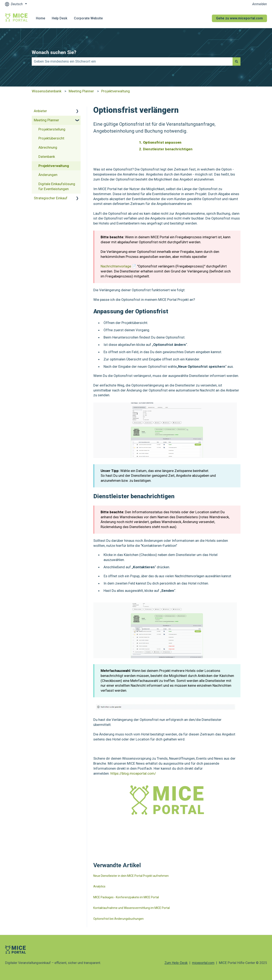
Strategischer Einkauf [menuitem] (51, 198)
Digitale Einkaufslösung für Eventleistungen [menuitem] (57, 186)
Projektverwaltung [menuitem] (54, 166)
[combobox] (132, 61)
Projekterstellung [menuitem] (52, 129)
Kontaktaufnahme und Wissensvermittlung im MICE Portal (132, 908)
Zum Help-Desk (176, 963)
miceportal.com (203, 963)
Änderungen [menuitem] (48, 175)
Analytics (99, 886)
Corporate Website (88, 18)
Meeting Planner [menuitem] (46, 120)
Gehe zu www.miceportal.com (239, 18)
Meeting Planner (81, 91)
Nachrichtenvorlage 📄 (119, 266)
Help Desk (59, 18)
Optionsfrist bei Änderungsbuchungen (118, 919)
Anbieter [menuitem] (40, 111)
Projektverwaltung (116, 91)
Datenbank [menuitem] (47, 157)
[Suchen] (237, 61)
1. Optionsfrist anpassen (160, 142)
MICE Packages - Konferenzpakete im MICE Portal (126, 897)
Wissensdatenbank (47, 91)
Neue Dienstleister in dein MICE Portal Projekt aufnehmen (131, 876)
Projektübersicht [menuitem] (51, 138)
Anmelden (260, 4)
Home (40, 18)
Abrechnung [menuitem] (48, 147)
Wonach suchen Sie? (54, 52)
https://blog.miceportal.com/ (133, 773)
